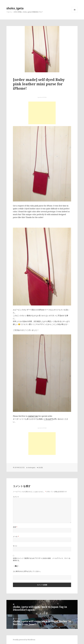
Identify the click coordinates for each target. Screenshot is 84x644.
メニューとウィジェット (75, 13)
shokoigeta (31, 468)
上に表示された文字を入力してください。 (27, 571)
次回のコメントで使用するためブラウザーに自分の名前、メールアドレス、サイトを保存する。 (42, 559)
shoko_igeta (15, 8)
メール (16, 536)
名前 (15, 527)
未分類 (41, 468)
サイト (15, 546)
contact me (33, 416)
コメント (16, 497)
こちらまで (48, 419)
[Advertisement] (42, 113)
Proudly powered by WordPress (24, 640)
